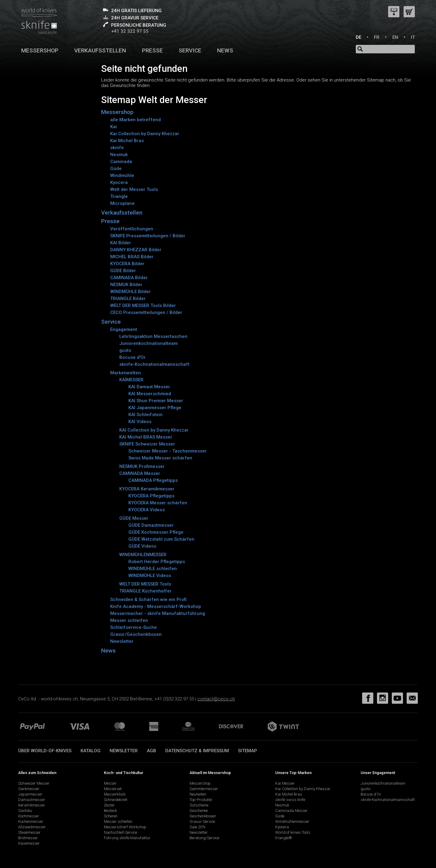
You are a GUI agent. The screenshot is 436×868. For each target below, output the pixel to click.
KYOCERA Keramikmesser (147, 489)
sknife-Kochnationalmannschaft (154, 364)
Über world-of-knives (45, 751)
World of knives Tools (293, 832)
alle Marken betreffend (135, 120)
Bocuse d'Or (132, 357)
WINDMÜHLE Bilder (130, 292)
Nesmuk (119, 155)
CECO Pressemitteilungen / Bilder (146, 312)
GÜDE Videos (142, 546)
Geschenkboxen (203, 816)
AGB (152, 751)
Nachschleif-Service (121, 832)
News (225, 50)
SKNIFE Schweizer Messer (147, 444)
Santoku (25, 811)
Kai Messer (285, 783)
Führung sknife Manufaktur (127, 838)
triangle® (284, 838)
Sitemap (248, 751)
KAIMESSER (131, 380)
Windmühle (122, 175)
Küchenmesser (31, 821)
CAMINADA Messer (140, 473)
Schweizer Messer (34, 783)
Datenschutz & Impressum (197, 751)
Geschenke (199, 811)
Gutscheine (199, 805)
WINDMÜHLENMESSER (143, 555)
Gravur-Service (202, 821)
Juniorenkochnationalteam (149, 343)
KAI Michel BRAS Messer (146, 437)
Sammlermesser (204, 789)
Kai (114, 127)
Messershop (40, 50)
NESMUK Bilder (126, 285)
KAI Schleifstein (145, 415)
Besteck (110, 811)
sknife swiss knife (290, 800)
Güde (116, 169)
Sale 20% (198, 827)
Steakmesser (29, 832)
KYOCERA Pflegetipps (151, 496)
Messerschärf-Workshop (125, 827)
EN (395, 37)
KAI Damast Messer (149, 387)
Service (190, 50)
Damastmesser (32, 800)
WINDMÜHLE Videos (150, 576)
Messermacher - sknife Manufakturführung (158, 613)
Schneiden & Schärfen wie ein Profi (148, 599)
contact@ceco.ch (216, 699)
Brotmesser (28, 838)
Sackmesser (29, 789)
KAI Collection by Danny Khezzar (154, 430)
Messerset (113, 789)
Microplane (122, 203)
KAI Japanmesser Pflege (155, 408)
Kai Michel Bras (127, 141)
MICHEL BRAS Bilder (132, 257)
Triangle (119, 196)
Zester (109, 805)
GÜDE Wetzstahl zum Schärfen (161, 539)
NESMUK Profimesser (142, 466)
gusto (125, 350)
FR (377, 37)
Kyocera (119, 182)
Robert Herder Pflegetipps (157, 562)
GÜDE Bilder (123, 271)
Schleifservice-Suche (134, 627)
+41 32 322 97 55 (130, 31)
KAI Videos (140, 422)
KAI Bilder (121, 243)
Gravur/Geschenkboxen (136, 634)
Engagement (124, 329)
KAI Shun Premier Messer (156, 401)
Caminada (121, 162)
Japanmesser (30, 794)
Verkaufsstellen (100, 50)
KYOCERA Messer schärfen (158, 503)
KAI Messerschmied (150, 394)
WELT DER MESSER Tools (145, 584)
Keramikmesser (32, 805)
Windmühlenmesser (292, 821)
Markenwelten (126, 373)
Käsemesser (29, 843)
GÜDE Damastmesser (151, 525)
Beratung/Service (204, 838)
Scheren (111, 816)
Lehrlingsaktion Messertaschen (153, 336)
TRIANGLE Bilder (128, 299)
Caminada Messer (291, 811)
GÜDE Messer (134, 518)
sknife (117, 148)
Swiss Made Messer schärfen (160, 458)
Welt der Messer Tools (134, 189)
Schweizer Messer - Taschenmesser (168, 451)
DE (358, 37)
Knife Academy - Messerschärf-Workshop (156, 606)
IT (413, 37)
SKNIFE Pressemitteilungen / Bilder (148, 236)
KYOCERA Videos (147, 510)
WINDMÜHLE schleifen (153, 569)
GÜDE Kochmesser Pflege (156, 532)
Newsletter (122, 641)
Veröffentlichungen (132, 229)
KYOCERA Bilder (127, 264)
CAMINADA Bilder (129, 278)
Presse (152, 50)
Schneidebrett (116, 800)
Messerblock (115, 794)
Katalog (91, 751)
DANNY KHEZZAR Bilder (136, 250)
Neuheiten (198, 794)
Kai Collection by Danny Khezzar (145, 134)
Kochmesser (29, 816)
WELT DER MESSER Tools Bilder (143, 305)
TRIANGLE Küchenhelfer (145, 591)
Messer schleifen (129, 620)
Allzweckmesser (32, 827)
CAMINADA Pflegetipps (153, 480)
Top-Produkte (201, 800)
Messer (110, 783)
